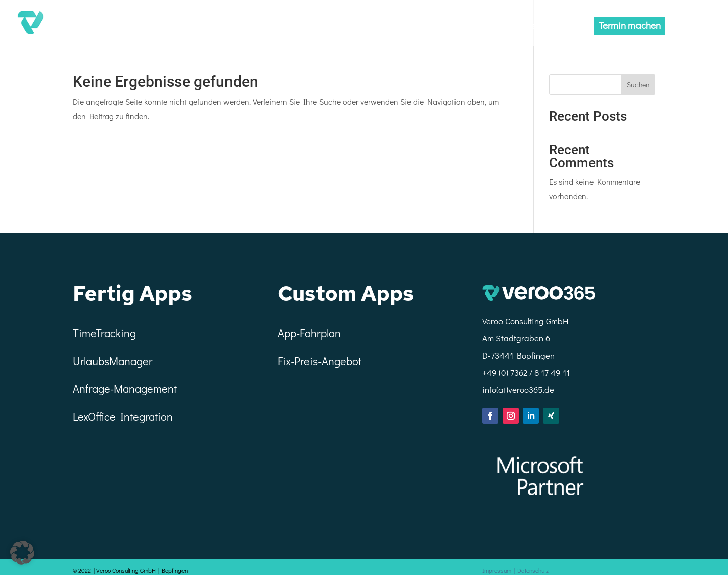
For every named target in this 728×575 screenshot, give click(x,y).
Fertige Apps (511, 27)
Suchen (638, 85)
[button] (22, 553)
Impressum (501, 571)
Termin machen (630, 25)
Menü (690, 27)
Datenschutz (535, 571)
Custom (565, 27)
